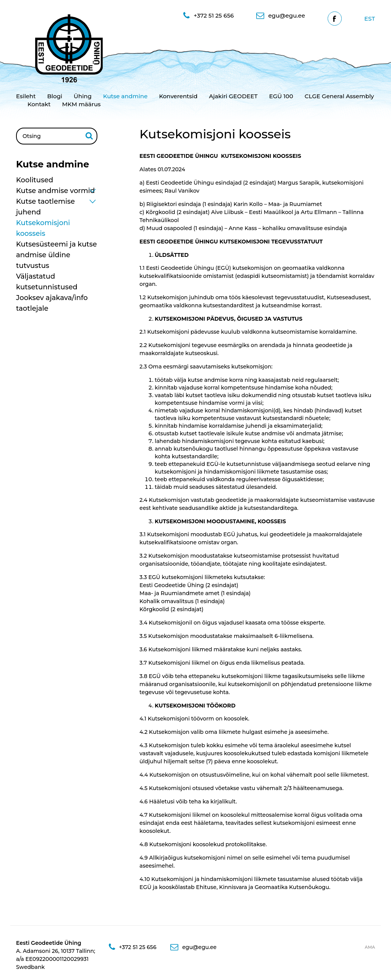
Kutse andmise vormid (55, 191)
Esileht (26, 96)
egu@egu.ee (280, 15)
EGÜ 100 (281, 96)
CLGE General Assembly (339, 96)
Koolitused (35, 180)
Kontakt (39, 104)
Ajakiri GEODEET (233, 96)
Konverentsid (178, 96)
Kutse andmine (125, 96)
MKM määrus (82, 104)
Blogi (55, 96)
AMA (370, 947)
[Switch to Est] (370, 19)
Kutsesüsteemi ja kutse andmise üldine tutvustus (57, 255)
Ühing (83, 96)
